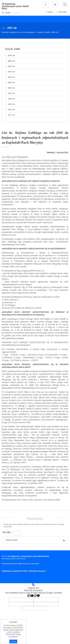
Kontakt (63, 12)
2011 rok (11, 115)
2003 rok (11, 72)
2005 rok (11, 82)
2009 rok (11, 104)
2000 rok (11, 55)
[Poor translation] (37, 596)
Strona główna (29, 32)
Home (50, 12)
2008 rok (11, 99)
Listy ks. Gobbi (44, 32)
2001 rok (55, 32)
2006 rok (11, 88)
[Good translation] (30, 596)
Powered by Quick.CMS (12, 564)
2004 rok (11, 77)
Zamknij (13, 641)
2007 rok (11, 93)
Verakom (35, 564)
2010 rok (11, 109)
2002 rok (11, 66)
